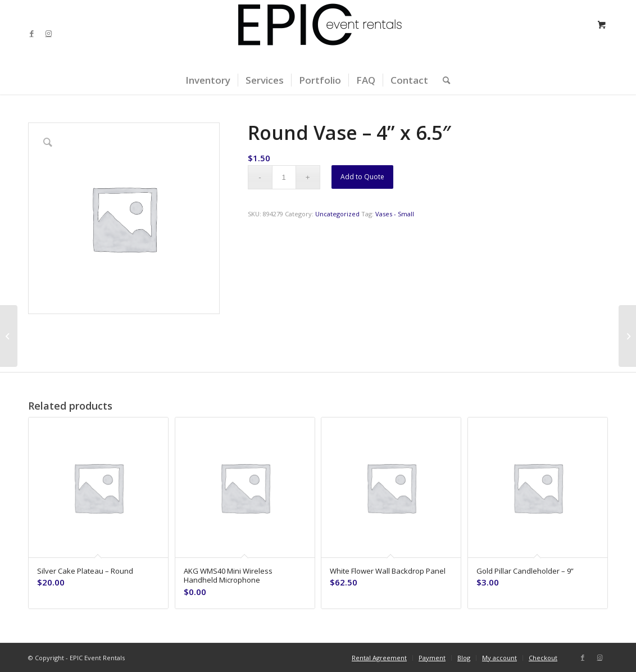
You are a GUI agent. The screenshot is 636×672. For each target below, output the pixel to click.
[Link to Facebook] (31, 33)
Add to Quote (362, 177)
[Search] (443, 80)
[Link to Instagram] (48, 33)
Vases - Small (395, 214)
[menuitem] (208, 80)
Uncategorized (337, 214)
